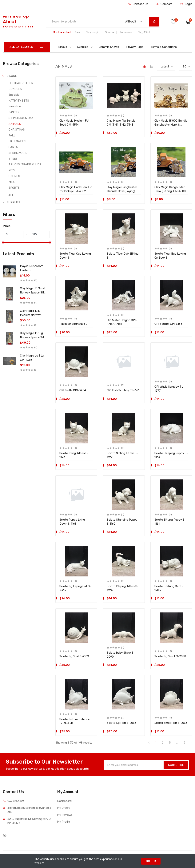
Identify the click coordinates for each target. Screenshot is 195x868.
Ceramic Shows (109, 47)
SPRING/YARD (18, 153)
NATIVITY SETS (19, 101)
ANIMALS (15, 124)
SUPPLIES (13, 202)
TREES (13, 159)
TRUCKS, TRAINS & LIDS (25, 164)
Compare (164, 4)
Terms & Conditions (164, 47)
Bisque (65, 47)
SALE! (10, 195)
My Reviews (65, 815)
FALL (12, 135)
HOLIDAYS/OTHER (21, 83)
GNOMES (14, 176)
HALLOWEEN (17, 141)
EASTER (14, 112)
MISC (12, 182)
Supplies (85, 47)
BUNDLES (15, 89)
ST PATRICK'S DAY (21, 118)
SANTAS (14, 147)
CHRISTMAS (17, 130)
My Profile (64, 822)
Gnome (109, 32)
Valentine (15, 106)
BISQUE (12, 76)
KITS (12, 170)
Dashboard (64, 801)
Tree (77, 32)
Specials (14, 95)
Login (186, 4)
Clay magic (92, 32)
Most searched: (62, 32)
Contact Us (138, 4)
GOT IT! (151, 861)
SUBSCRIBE (176, 765)
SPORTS (14, 188)
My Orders (64, 808)
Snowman (126, 32)
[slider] (3, 242)
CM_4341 (144, 32)
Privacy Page (135, 47)
